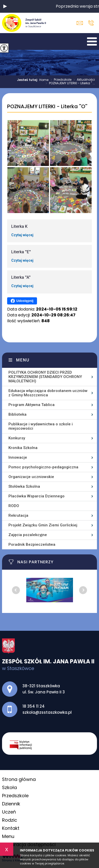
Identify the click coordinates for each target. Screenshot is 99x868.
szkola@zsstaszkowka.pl (80, 23)
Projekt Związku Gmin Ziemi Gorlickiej (43, 525)
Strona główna (19, 779)
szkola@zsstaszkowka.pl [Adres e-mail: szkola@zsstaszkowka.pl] (47, 712)
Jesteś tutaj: (28, 80)
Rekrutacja (18, 515)
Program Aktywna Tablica (32, 405)
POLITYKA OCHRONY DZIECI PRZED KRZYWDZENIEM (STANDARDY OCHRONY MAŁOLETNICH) (45, 377)
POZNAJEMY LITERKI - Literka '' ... (69, 83)
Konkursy (17, 438)
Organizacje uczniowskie (31, 477)
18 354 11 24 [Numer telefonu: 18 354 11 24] (34, 706)
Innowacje (18, 457)
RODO (14, 506)
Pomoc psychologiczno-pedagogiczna (43, 467)
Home (44, 80)
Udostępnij (22, 301)
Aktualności (83, 80)
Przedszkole (60, 80)
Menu (23, 360)
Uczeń (9, 812)
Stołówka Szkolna (24, 486)
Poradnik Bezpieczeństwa (32, 544)
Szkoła (9, 787)
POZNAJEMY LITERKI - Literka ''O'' (47, 107)
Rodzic (10, 820)
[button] (5, 6)
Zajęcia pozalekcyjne (28, 535)
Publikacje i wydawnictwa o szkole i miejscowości (41, 426)
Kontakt (11, 828)
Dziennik (11, 804)
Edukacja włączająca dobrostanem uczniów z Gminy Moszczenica (48, 393)
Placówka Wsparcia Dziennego (36, 496)
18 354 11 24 (91, 23)
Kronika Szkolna (23, 448)
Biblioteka (17, 414)
